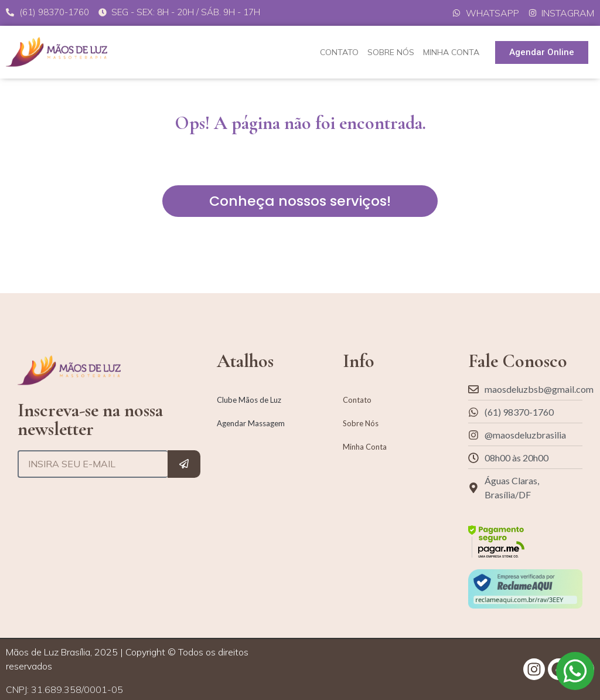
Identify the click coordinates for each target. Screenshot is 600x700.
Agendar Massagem (251, 423)
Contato (339, 52)
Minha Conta (451, 52)
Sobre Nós (391, 52)
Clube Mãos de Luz (249, 400)
